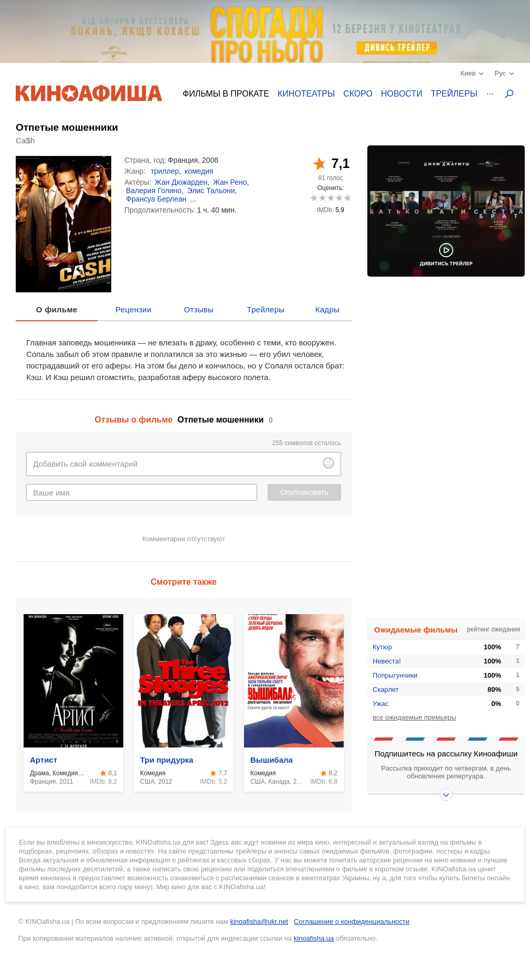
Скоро (358, 94)
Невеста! (387, 661)
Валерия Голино (154, 191)
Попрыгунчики (395, 675)
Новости (402, 94)
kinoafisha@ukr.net (259, 921)
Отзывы (199, 309)
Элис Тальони (211, 191)
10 (347, 198)
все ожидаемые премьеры (414, 717)
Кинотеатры (306, 94)
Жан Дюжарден (181, 182)
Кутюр (382, 647)
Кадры (327, 309)
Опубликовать (304, 492)
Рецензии (134, 309)
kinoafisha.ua (314, 938)
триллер (165, 171)
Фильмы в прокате (226, 94)
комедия (199, 171)
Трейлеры (454, 94)
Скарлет (386, 689)
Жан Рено (230, 182)
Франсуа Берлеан (156, 199)
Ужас (380, 704)
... (193, 199)
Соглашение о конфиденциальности (352, 921)
